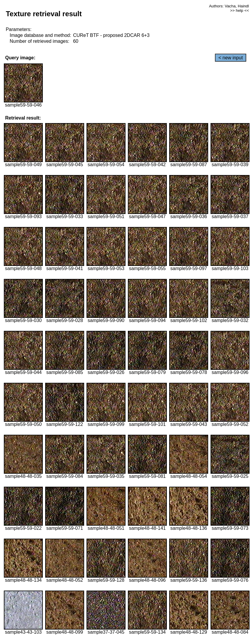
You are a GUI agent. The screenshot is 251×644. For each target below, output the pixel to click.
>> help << (239, 10)
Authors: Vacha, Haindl (229, 6)
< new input (231, 58)
